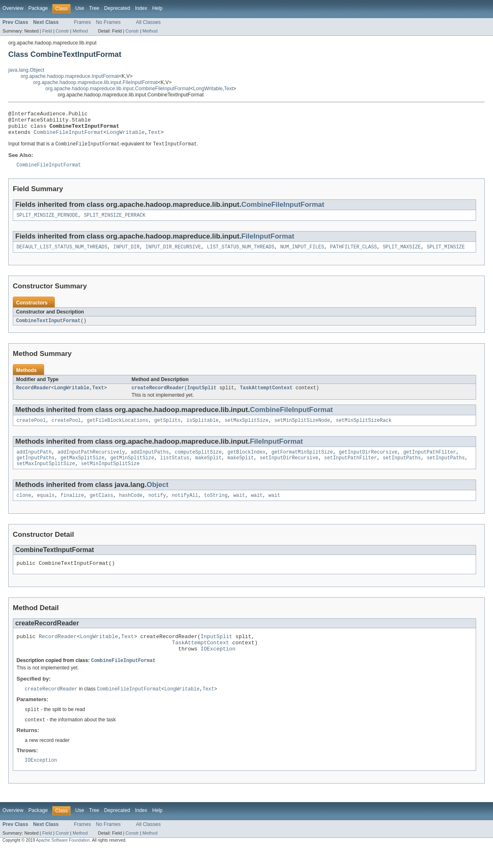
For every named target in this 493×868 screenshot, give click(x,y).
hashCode (131, 508)
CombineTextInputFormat (48, 329)
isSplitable (202, 430)
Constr (62, 31)
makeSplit (209, 469)
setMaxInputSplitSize (46, 476)
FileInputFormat (268, 243)
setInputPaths (401, 469)
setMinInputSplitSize (110, 476)
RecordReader (34, 397)
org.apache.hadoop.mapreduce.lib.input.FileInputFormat (95, 82)
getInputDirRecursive (368, 463)
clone (24, 508)
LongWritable (208, 89)
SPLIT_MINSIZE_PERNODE (47, 222)
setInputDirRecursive (289, 469)
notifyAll (185, 508)
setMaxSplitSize (247, 430)
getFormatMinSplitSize (302, 463)
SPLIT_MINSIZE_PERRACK (114, 222)
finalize (72, 508)
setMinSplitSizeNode (302, 430)
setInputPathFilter (350, 469)
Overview (13, 8)
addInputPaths (150, 463)
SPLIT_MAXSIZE (401, 255)
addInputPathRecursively (91, 463)
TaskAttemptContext (266, 397)
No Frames (108, 22)
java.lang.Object (26, 70)
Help (157, 8)
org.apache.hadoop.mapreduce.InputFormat (70, 76)
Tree (94, 8)
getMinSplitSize (132, 469)
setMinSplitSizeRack (364, 430)
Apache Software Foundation (63, 861)
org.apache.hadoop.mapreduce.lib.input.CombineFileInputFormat (118, 89)
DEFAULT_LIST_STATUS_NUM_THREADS (62, 255)
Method (80, 31)
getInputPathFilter (430, 463)
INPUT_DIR (127, 255)
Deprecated (117, 8)
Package (38, 8)
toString (216, 508)
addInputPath (34, 463)
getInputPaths (35, 469)
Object (158, 497)
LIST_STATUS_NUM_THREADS (241, 255)
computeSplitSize (198, 463)
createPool (31, 430)
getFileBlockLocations (118, 430)
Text (228, 89)
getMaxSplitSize (83, 469)
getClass (102, 508)
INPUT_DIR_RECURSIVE (173, 255)
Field (47, 31)
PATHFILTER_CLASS (353, 255)
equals (46, 508)
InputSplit (202, 397)
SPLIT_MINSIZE (446, 255)
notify (157, 508)
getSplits (167, 430)
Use (80, 8)
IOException (218, 667)
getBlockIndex (246, 463)
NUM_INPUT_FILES (302, 255)
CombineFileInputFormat (69, 137)
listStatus (175, 469)
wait (239, 508)
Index (141, 8)
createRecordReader (158, 397)
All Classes (148, 22)
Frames (82, 22)
